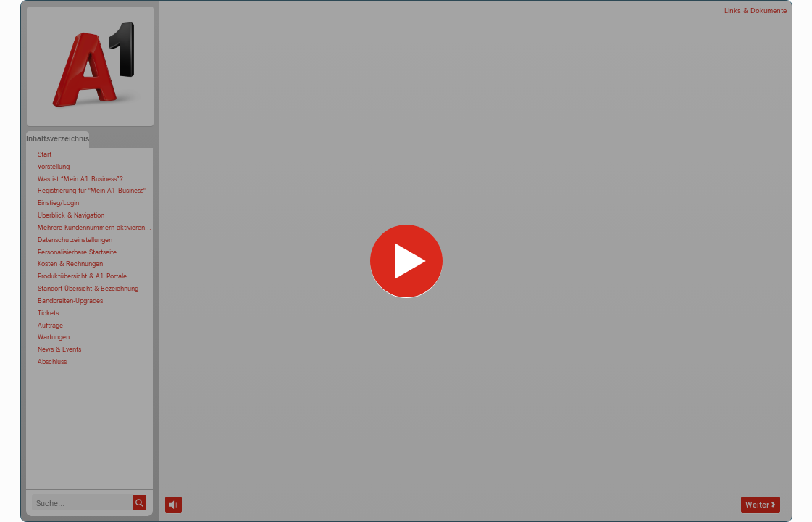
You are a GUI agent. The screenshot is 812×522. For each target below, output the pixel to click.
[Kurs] (406, 261)
